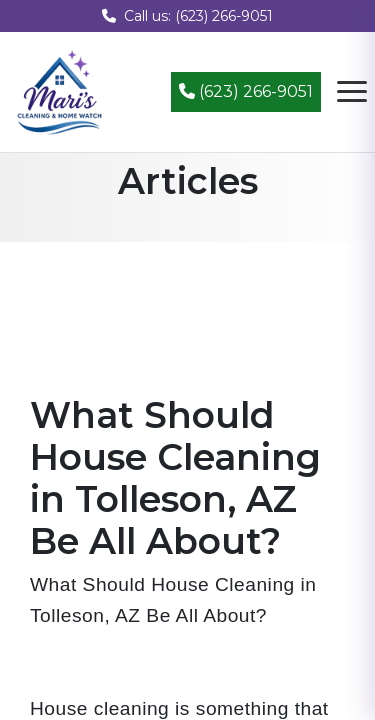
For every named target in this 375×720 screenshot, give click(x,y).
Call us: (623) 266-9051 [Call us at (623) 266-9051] (187, 16)
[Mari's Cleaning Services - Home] (60, 90)
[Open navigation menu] (352, 92)
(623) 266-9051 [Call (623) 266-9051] (246, 91)
